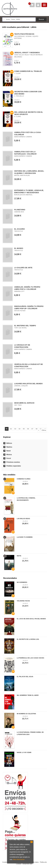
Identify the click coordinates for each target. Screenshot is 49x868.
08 (37, 429)
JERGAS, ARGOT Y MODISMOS (27, 53)
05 (24, 429)
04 (19, 429)
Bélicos (9, 443)
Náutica (9, 447)
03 (15, 429)
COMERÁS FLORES (24, 479)
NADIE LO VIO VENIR (24, 752)
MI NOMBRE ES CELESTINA (26, 714)
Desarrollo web (27, 864)
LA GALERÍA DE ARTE (23, 268)
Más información (19, 860)
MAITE (19, 556)
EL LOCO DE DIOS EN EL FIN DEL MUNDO (31, 619)
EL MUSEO (19, 248)
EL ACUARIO (19, 229)
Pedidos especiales (14, 466)
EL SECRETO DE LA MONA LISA (28, 639)
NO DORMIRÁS (22, 582)
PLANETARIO (20, 210)
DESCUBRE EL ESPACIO (24, 403)
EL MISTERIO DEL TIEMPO (25, 326)
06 (28, 429)
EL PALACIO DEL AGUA (25, 677)
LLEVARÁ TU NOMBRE (25, 537)
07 (32, 429)
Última (44, 430)
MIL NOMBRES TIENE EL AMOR (28, 695)
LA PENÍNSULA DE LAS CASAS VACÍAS (30, 658)
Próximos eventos (13, 462)
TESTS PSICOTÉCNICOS (24, 34)
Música (9, 455)
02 (11, 429)
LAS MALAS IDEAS (23, 519)
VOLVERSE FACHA (23, 601)
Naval (8, 451)
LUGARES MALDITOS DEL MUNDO (28, 384)
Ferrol (9, 458)
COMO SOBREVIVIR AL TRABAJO (28, 71)
